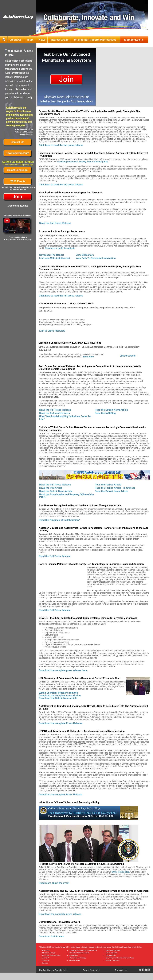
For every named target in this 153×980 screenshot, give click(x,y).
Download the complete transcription (60, 695)
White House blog (121, 872)
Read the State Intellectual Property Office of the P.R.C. (66, 496)
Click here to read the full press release (61, 145)
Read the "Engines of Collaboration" (59, 520)
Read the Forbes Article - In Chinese (115, 488)
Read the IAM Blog (105, 413)
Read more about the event (54, 883)
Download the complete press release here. (63, 670)
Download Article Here (51, 937)
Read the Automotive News (55, 413)
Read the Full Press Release (55, 223)
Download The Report (52, 255)
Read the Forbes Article (108, 485)
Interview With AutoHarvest (55, 258)
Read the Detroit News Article (111, 410)
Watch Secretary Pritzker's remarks (59, 693)
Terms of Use (121, 970)
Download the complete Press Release (61, 723)
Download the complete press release (60, 914)
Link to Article (128, 356)
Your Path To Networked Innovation (96, 258)
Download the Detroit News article (58, 698)
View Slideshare (85, 255)
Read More (89, 357)
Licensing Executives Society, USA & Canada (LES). (83, 162)
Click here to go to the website (60, 248)
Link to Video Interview (52, 331)
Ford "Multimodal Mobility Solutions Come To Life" (65, 418)
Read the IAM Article (51, 488)
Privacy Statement (91, 970)
